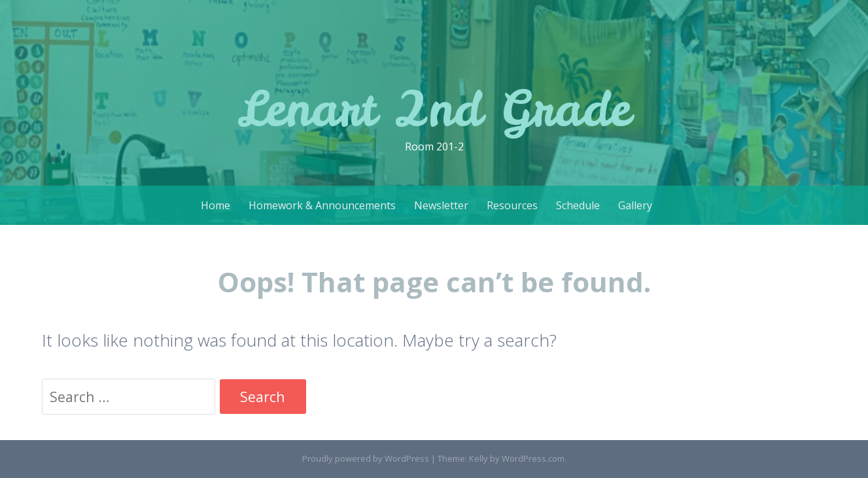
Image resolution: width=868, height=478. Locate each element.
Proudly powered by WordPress (366, 458)
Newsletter (441, 205)
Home (216, 205)
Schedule (578, 205)
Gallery (635, 205)
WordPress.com (533, 458)
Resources (512, 205)
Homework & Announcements (322, 205)
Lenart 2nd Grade (434, 108)
